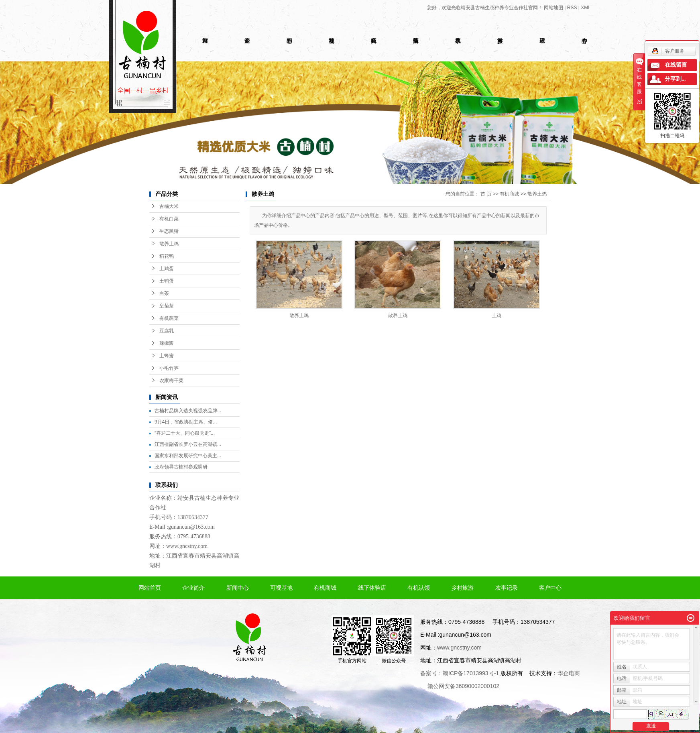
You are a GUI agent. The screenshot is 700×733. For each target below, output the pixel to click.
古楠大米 (169, 206)
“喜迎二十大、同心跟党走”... (185, 433)
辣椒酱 (167, 343)
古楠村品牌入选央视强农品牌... (188, 411)
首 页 (486, 194)
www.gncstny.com (187, 546)
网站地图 (553, 8)
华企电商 (569, 673)
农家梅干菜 (171, 381)
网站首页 (150, 588)
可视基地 (281, 588)
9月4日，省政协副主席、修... (186, 422)
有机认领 (419, 588)
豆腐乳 (167, 331)
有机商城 (509, 194)
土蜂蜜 (167, 356)
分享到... (675, 79)
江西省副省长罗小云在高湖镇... (188, 444)
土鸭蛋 (167, 281)
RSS (572, 8)
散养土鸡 (169, 244)
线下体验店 (372, 588)
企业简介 (193, 588)
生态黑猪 (169, 231)
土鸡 (497, 316)
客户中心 (550, 588)
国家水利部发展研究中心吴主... (188, 456)
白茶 (164, 293)
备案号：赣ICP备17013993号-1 (460, 673)
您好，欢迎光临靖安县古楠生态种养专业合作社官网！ (485, 8)
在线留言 (676, 65)
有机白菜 (169, 219)
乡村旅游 (462, 588)
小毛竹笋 (169, 368)
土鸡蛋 (167, 269)
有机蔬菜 (169, 318)
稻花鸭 (167, 256)
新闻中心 (238, 588)
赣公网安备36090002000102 (463, 686)
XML (586, 8)
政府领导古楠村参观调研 (181, 467)
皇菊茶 (167, 306)
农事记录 (507, 588)
